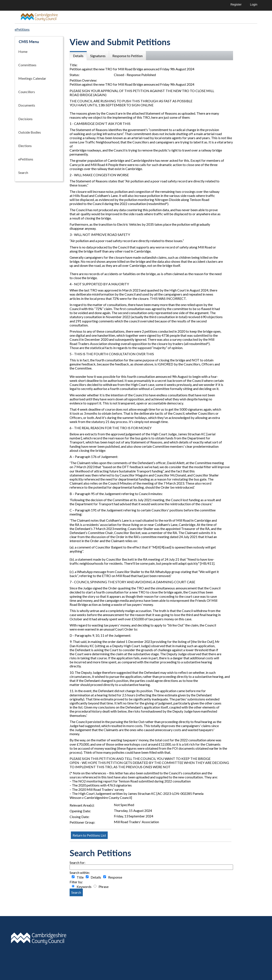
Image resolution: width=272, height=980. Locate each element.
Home (23, 51)
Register (236, 4)
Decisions (25, 119)
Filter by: (76, 882)
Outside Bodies (30, 132)
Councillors (27, 92)
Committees (27, 65)
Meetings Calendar (32, 78)
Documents (27, 105)
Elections (25, 146)
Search (23, 172)
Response (115, 877)
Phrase (104, 887)
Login (254, 4)
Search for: (77, 862)
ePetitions (26, 159)
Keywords (84, 887)
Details (96, 877)
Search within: (80, 872)
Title (80, 877)
